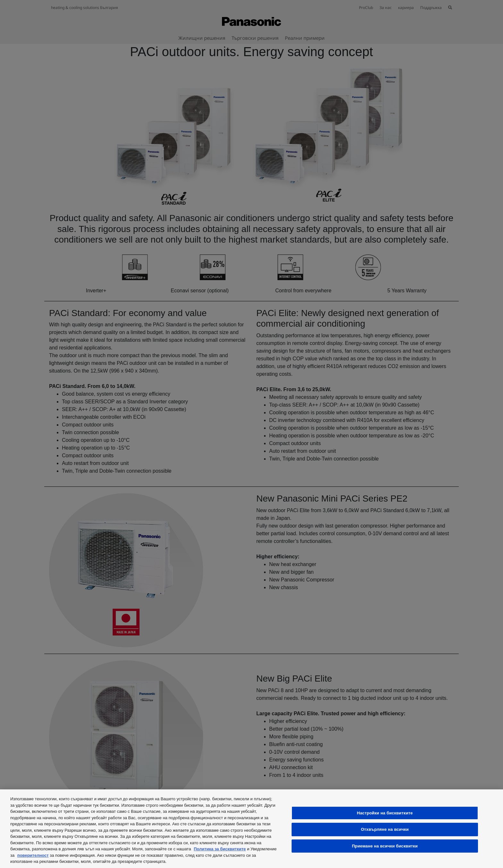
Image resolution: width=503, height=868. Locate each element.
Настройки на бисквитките (385, 813)
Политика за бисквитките (220, 849)
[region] (251, 829)
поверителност (33, 855)
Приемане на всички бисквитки (385, 846)
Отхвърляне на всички (385, 829)
